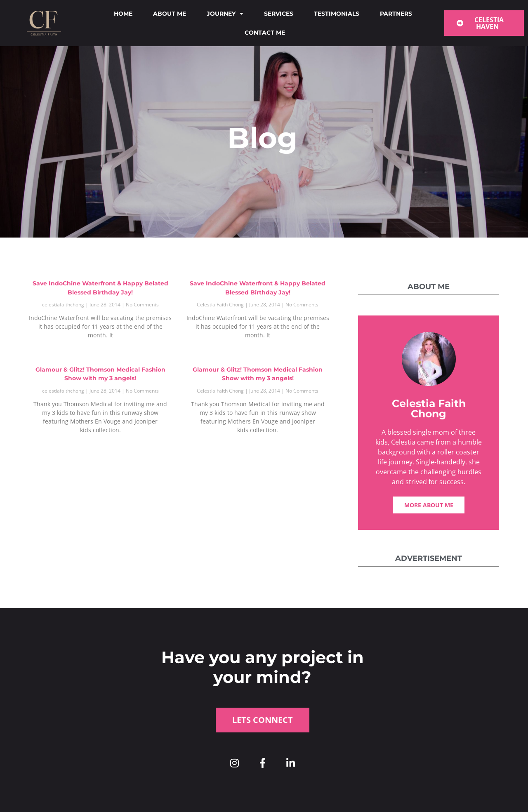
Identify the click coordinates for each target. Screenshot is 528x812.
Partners (396, 14)
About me (170, 14)
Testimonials (337, 14)
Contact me (265, 33)
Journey (225, 14)
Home (123, 14)
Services (279, 14)
